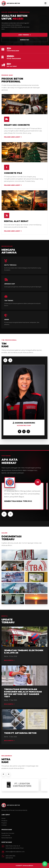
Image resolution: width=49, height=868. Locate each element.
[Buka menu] (45, 3)
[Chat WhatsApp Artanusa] (45, 864)
